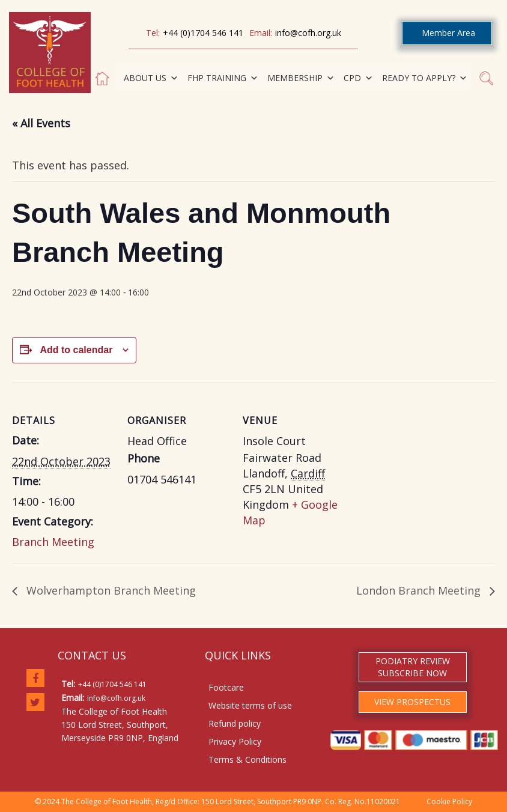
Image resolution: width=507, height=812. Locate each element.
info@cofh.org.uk (308, 33)
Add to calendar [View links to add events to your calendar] (76, 350)
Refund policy (235, 723)
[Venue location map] (421, 465)
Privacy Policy (235, 741)
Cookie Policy (449, 801)
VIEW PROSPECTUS (412, 702)
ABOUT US (151, 78)
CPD (358, 78)
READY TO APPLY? (425, 78)
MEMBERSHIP (301, 78)
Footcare (226, 687)
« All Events (41, 123)
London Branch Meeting (420, 590)
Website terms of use (250, 705)
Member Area (448, 33)
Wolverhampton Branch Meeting (110, 590)
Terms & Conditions (247, 759)
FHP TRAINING (223, 78)
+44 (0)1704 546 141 (203, 33)
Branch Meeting (53, 542)
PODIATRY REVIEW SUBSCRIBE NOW (413, 667)
